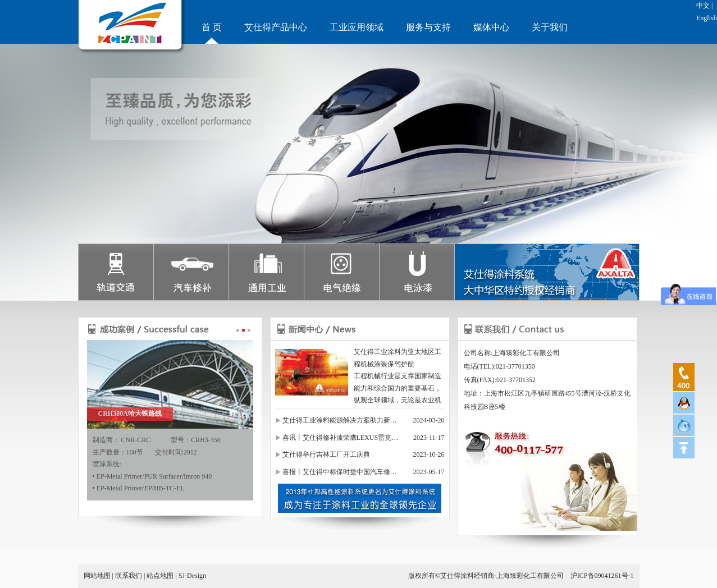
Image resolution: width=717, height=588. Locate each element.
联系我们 (129, 576)
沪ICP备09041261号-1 (602, 576)
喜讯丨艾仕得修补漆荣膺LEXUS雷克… (341, 438)
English (707, 18)
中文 (703, 6)
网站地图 (97, 576)
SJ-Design (192, 576)
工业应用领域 (357, 27)
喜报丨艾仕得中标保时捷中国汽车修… (340, 472)
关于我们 (550, 27)
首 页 (212, 27)
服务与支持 (428, 27)
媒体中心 (491, 27)
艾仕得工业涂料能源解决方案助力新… (340, 420)
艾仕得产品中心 (276, 27)
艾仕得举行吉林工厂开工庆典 (326, 454)
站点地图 (160, 576)
